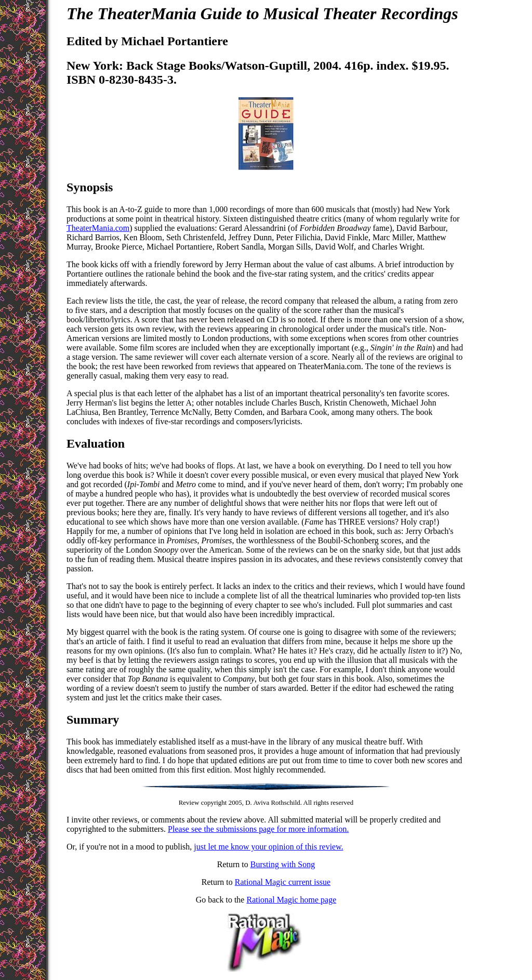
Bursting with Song (283, 864)
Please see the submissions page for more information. (258, 829)
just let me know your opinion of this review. (268, 847)
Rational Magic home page (291, 900)
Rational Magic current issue (283, 882)
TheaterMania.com (98, 228)
